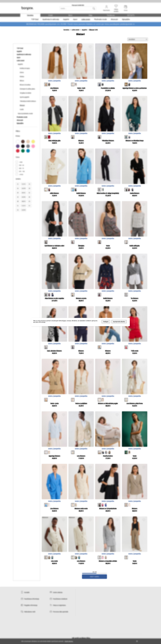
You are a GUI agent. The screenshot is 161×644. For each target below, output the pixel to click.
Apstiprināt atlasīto (119, 322)
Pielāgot (106, 322)
